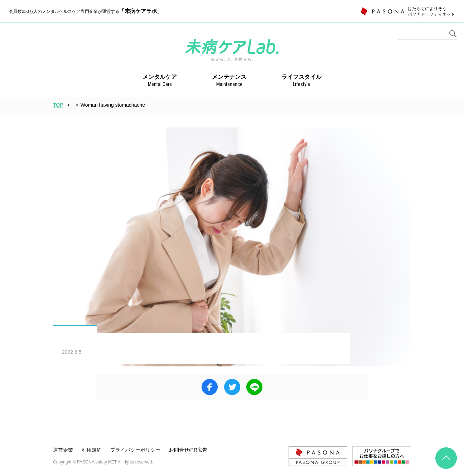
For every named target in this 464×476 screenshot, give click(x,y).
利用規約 (92, 450)
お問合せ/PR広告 (188, 450)
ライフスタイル (301, 81)
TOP (58, 105)
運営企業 (63, 450)
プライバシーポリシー (135, 450)
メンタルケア (160, 81)
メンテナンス (229, 81)
